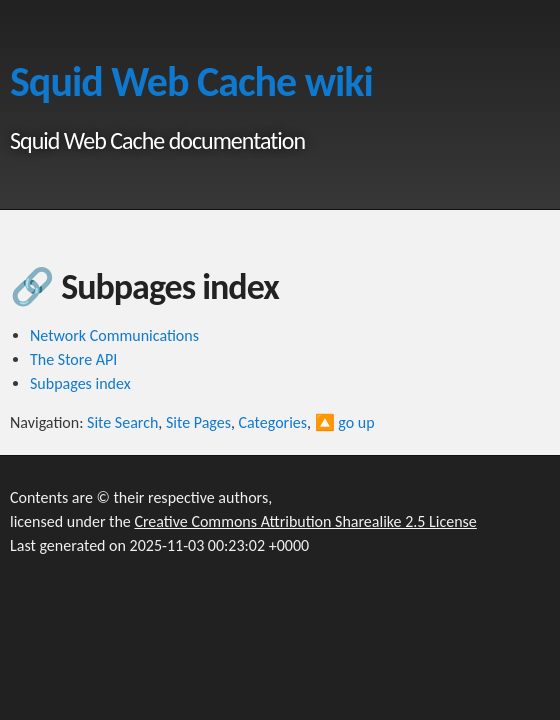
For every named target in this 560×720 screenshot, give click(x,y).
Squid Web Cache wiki (191, 81)
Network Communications (114, 335)
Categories (273, 422)
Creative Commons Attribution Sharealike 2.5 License (305, 521)
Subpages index (80, 383)
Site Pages (198, 422)
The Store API (73, 359)
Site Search (122, 422)
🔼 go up (345, 422)
